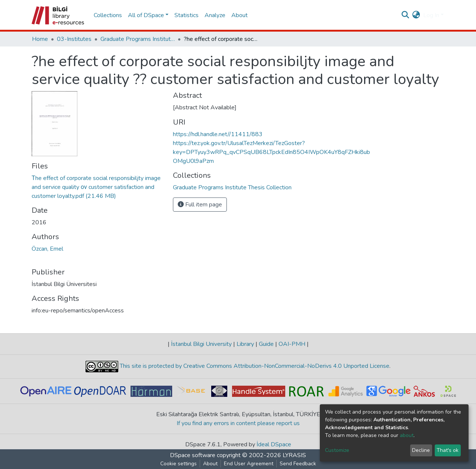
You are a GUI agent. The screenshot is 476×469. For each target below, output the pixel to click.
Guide (266, 344)
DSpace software (193, 455)
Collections (108, 15)
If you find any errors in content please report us (238, 423)
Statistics (186, 15)
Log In (431, 15)
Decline (421, 450)
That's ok (448, 450)
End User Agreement (249, 464)
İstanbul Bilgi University (201, 344)
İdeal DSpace (274, 444)
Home (40, 39)
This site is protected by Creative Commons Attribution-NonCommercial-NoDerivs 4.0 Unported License (254, 366)
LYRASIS (294, 455)
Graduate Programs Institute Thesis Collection (138, 39)
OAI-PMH (292, 344)
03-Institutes (74, 39)
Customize (337, 450)
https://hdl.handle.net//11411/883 (218, 134)
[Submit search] (406, 15)
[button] (416, 15)
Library (245, 344)
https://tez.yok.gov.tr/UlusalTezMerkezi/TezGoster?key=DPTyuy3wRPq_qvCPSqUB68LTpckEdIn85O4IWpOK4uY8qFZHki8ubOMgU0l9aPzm (271, 152)
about (407, 435)
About (239, 15)
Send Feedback (298, 464)
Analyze (215, 15)
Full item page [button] (200, 205)
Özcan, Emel (47, 249)
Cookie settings (178, 464)
